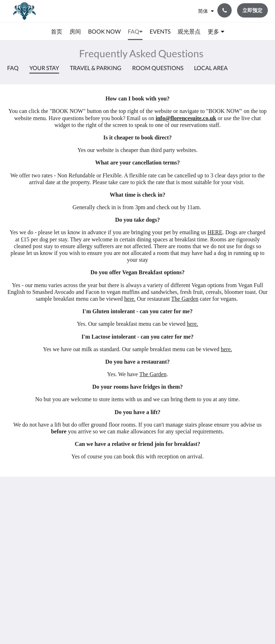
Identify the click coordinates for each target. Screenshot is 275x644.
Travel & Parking (96, 68)
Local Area (211, 68)
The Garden (185, 299)
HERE (215, 232)
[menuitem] (57, 31)
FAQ (13, 68)
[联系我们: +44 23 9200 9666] (225, 10)
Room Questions (158, 68)
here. (130, 299)
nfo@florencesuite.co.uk (187, 118)
